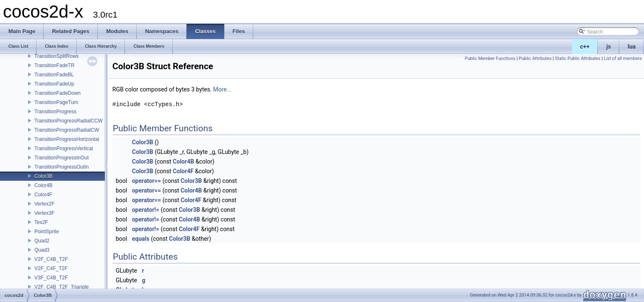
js (609, 47)
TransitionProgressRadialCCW (69, 121)
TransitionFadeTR (55, 65)
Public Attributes (535, 59)
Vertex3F (44, 213)
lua (632, 47)
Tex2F (41, 222)
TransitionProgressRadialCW (67, 130)
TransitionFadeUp (54, 84)
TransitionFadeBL (54, 75)
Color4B (43, 185)
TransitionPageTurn (56, 102)
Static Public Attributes (578, 59)
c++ (585, 47)
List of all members (623, 59)
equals (141, 239)
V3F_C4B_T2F (51, 278)
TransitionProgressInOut (62, 158)
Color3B (43, 176)
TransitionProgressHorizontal (67, 139)
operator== (147, 181)
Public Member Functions (490, 59)
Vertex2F (44, 204)
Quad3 (42, 250)
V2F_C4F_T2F (51, 268)
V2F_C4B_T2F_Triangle (62, 287)
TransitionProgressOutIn (62, 167)
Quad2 (42, 241)
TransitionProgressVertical (64, 148)
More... (222, 89)
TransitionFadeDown (57, 93)
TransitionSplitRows (57, 56)
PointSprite (47, 232)
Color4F (43, 195)
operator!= (146, 210)
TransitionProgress (55, 112)
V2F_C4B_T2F (51, 259)
